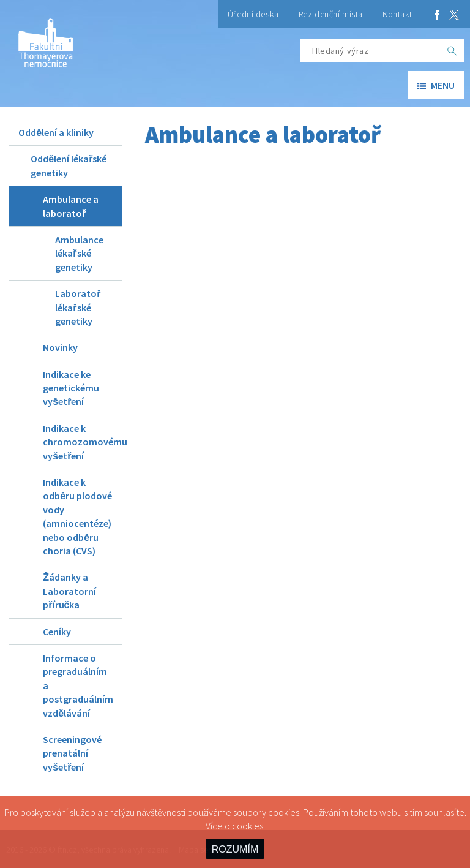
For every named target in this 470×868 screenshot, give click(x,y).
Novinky (60, 347)
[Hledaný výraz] (370, 51)
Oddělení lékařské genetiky (69, 165)
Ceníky (57, 632)
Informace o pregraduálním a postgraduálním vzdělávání (78, 685)
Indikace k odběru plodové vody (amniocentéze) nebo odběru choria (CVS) (77, 516)
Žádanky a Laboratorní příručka (69, 591)
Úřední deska (253, 14)
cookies (248, 826)
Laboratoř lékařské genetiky (78, 307)
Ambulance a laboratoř (71, 206)
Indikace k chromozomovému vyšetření (82, 442)
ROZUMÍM (235, 849)
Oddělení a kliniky (56, 132)
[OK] (452, 51)
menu (436, 85)
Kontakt (397, 14)
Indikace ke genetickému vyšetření (71, 388)
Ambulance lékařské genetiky (79, 253)
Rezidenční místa (331, 14)
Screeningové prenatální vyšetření (72, 753)
